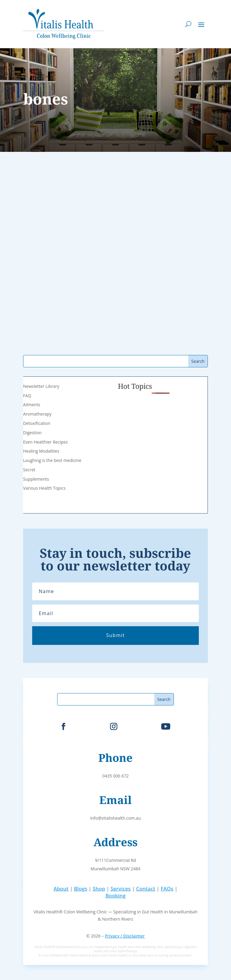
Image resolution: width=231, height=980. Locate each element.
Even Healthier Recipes (46, 442)
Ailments (32, 405)
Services (120, 889)
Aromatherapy (37, 414)
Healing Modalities (41, 451)
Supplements (36, 479)
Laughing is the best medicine (52, 460)
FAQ (27, 396)
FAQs (167, 889)
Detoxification (37, 423)
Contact (146, 889)
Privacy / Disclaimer (125, 936)
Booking (116, 895)
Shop (99, 889)
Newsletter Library (41, 386)
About (61, 889)
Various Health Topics (44, 488)
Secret (29, 470)
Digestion (32, 433)
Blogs (81, 889)
